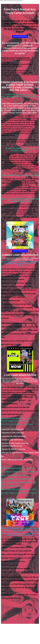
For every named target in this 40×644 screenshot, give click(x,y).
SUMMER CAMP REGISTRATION (20, 36)
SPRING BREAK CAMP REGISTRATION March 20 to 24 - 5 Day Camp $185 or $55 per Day (20, 529)
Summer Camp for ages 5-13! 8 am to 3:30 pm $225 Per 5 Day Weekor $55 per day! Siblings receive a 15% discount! (20, 263)
